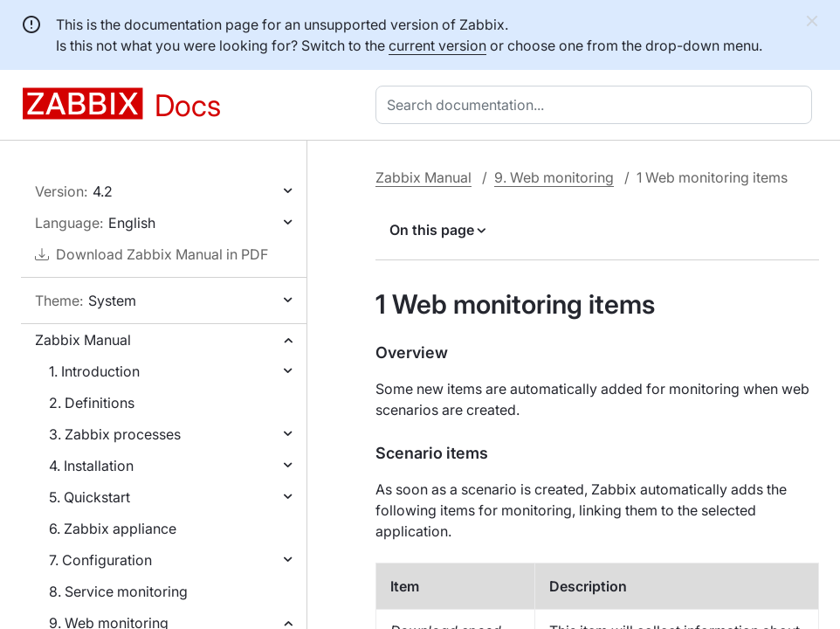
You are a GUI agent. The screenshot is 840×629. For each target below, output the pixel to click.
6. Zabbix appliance (113, 529)
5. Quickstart (90, 497)
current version (437, 45)
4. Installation (91, 466)
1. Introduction (94, 371)
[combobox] (597, 105)
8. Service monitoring (118, 591)
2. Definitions (92, 403)
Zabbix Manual (83, 340)
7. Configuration (100, 560)
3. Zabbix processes (115, 434)
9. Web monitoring (554, 177)
